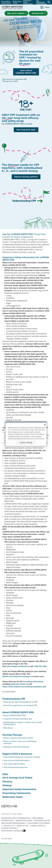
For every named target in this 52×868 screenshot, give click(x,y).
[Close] (45, 425)
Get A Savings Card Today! (17, 778)
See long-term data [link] (26, 130)
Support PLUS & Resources (17, 754)
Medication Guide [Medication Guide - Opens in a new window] (13, 797)
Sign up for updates (16, 13)
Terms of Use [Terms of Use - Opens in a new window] (22, 826)
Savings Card (38, 13)
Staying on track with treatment (17, 747)
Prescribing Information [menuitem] (6, 2)
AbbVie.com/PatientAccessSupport (17, 676)
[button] (41, 7)
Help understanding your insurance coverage (22, 757)
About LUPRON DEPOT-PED (18, 712)
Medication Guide (18, 684)
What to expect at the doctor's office (18, 738)
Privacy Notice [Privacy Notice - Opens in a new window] (38, 826)
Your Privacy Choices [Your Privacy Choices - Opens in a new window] (11, 831)
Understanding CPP (14, 699)
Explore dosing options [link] (26, 177)
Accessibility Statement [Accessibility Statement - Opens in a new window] (39, 823)
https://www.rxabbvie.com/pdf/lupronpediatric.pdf (24, 687)
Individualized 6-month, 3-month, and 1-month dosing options (23, 723)
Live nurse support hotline (14, 764)
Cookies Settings (9, 828)
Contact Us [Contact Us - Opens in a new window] (9, 826)
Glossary (7, 782)
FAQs (5, 774)
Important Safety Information (19, 789)
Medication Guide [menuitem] (17, 2)
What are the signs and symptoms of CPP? (21, 702)
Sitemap (7, 785)
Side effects (8, 728)
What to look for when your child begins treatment (20, 742)
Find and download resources (16, 767)
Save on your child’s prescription (17, 760)
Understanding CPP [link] (24, 201)
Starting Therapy (12, 735)
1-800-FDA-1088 (40, 666)
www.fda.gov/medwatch (17, 666)
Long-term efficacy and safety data (18, 719)
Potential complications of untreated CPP (20, 705)
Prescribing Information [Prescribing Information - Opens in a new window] (33, 681)
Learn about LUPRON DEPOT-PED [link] (26, 72)
